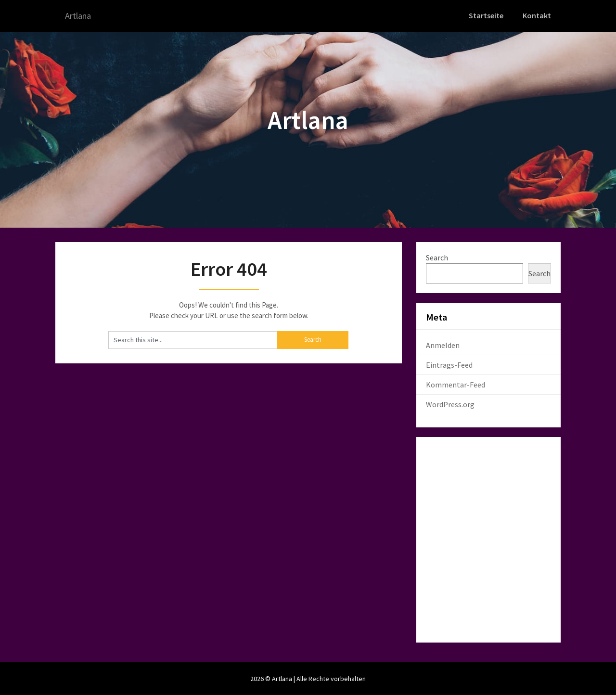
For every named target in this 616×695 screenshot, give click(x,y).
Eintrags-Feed (449, 364)
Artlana (80, 16)
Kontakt (537, 15)
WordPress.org (450, 403)
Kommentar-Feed (456, 384)
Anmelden (443, 344)
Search (437, 257)
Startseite (487, 15)
